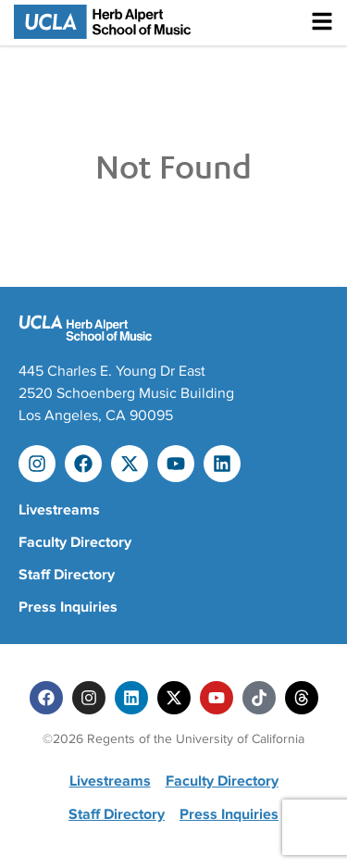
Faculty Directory (75, 542)
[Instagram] (89, 698)
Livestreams (59, 510)
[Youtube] (217, 698)
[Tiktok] (259, 698)
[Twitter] (174, 698)
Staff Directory (67, 575)
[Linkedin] (131, 698)
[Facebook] (46, 698)
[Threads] (302, 698)
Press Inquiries (68, 607)
